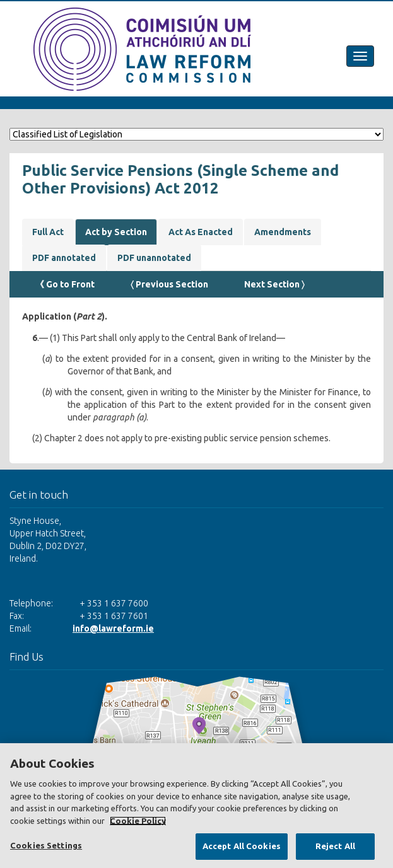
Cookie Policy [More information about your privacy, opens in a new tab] (138, 821)
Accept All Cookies (242, 846)
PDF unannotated (154, 258)
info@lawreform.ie (113, 628)
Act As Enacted (201, 232)
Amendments (283, 232)
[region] (196, 806)
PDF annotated (64, 258)
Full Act (48, 232)
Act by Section (116, 232)
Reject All (335, 846)
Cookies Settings (46, 845)
